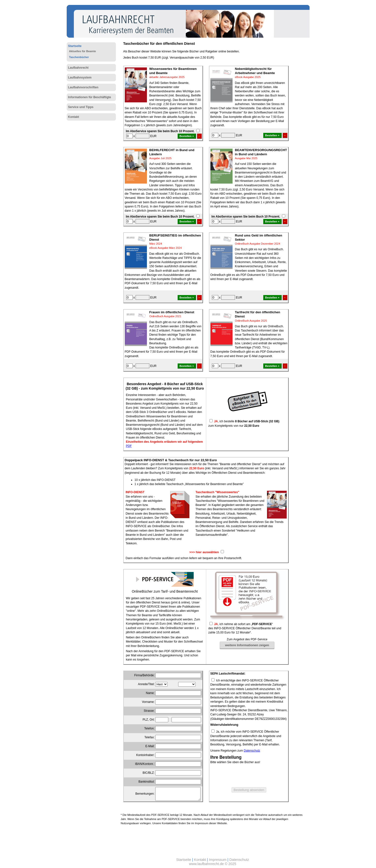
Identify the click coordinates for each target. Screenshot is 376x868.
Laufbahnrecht (78, 68)
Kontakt (74, 117)
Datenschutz (252, 751)
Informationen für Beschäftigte (90, 97)
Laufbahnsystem (80, 78)
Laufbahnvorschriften (83, 87)
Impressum (218, 860)
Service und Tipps (81, 107)
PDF (129, 446)
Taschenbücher (79, 57)
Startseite (75, 46)
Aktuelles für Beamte (83, 51)
